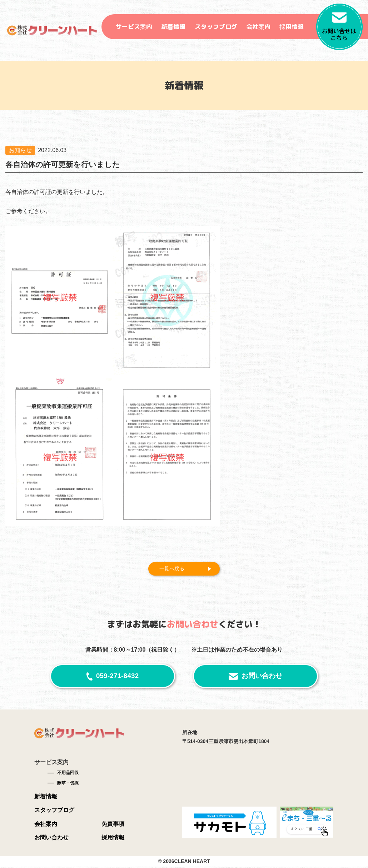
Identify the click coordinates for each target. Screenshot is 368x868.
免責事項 (113, 825)
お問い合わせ (262, 677)
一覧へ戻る (175, 569)
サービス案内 (134, 27)
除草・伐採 (68, 784)
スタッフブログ (216, 27)
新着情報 (173, 27)
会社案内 (258, 27)
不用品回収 (68, 774)
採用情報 (292, 27)
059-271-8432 (118, 677)
